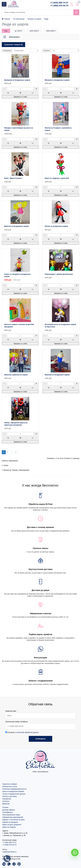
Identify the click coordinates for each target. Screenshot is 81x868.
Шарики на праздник (10, 822)
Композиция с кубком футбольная (59, 274)
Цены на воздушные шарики (13, 791)
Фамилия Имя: (11, 711)
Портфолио (7, 799)
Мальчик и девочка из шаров (16, 375)
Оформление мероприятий (13, 817)
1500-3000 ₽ (34, 31)
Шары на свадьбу (9, 827)
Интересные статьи (10, 786)
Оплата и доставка (9, 796)
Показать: (47, 51)
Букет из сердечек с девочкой (57, 178)
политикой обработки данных (27, 732)
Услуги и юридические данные (14, 794)
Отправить (41, 739)
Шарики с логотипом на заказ (14, 820)
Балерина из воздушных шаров (17, 80)
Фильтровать (14, 37)
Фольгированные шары (11, 815)
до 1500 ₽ (18, 31)
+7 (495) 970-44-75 (59, 6)
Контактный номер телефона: (17, 722)
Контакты (6, 801)
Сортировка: (7, 51)
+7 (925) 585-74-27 (59, 3)
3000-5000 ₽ (51, 31)
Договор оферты (9, 810)
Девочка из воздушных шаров (17, 226)
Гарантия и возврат (10, 784)
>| (16, 452)
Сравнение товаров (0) (13, 45)
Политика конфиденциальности (14, 789)
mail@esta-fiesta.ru (9, 852)
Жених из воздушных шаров (56, 226)
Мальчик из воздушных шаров (57, 375)
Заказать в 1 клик (20, 97)
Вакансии (6, 804)
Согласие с (22, 732)
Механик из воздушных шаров (57, 80)
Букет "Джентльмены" (13, 178)
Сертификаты (8, 812)
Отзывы (5, 807)
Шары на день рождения (12, 825)
